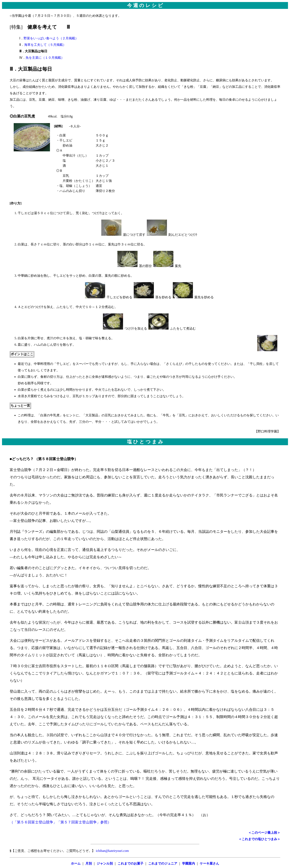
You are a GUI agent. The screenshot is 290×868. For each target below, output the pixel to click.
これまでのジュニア (163, 863)
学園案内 (188, 863)
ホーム (76, 863)
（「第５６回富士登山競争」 (33, 822)
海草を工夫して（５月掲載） (45, 45)
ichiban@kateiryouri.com (112, 851)
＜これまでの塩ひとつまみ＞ (259, 839)
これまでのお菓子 (130, 863)
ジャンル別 (105, 863)
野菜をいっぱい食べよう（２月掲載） (51, 38)
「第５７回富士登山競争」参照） (84, 822)
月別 (89, 863)
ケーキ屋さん (209, 863)
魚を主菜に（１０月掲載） (45, 58)
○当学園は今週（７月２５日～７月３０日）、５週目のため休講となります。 (145, 23)
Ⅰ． (17, 38)
